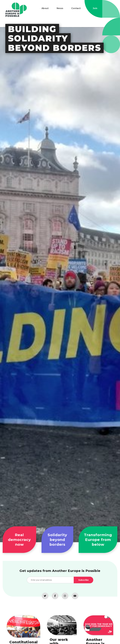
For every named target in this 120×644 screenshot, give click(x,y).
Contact (76, 8)
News (60, 8)
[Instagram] (65, 599)
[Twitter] (45, 599)
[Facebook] (55, 599)
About (45, 8)
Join (95, 8)
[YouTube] (75, 599)
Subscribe (83, 583)
